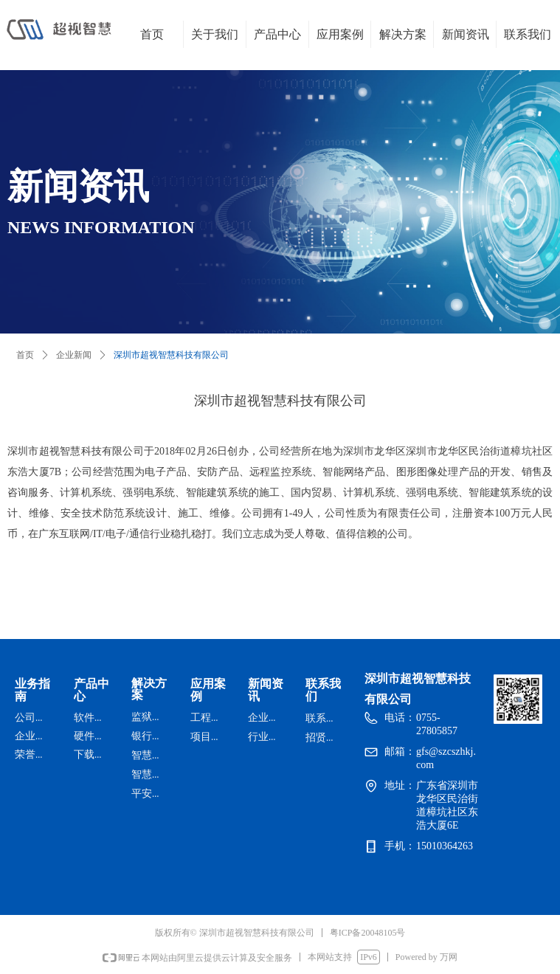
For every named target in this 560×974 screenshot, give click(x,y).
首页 (25, 355)
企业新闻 (74, 355)
